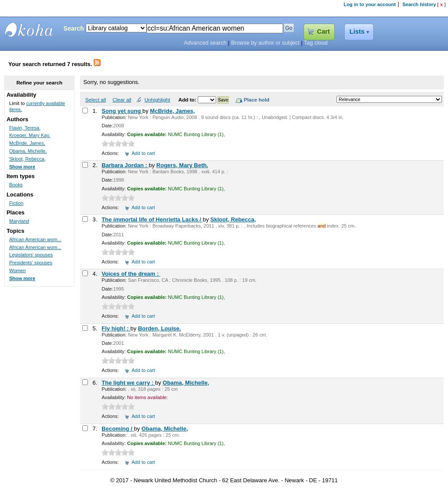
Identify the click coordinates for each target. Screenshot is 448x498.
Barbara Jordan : (125, 165)
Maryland (19, 221)
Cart (324, 32)
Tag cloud (316, 43)
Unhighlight (157, 100)
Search (74, 28)
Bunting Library (29, 30)
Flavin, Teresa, (25, 128)
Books (16, 185)
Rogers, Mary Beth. (182, 165)
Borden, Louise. (159, 328)
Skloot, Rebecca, (233, 219)
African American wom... (35, 239)
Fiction (16, 203)
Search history (419, 4)
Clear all (122, 100)
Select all (96, 100)
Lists (357, 32)
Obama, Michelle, (186, 383)
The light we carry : (128, 383)
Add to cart (143, 153)
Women (17, 270)
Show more (22, 167)
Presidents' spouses (31, 263)
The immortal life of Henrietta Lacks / (152, 219)
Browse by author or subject (265, 43)
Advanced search (205, 43)
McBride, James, (173, 111)
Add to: (188, 100)
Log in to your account (370, 4)
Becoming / (118, 429)
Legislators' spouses (31, 255)
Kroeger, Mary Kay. (30, 135)
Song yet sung (122, 111)
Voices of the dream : (131, 274)
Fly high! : (116, 328)
